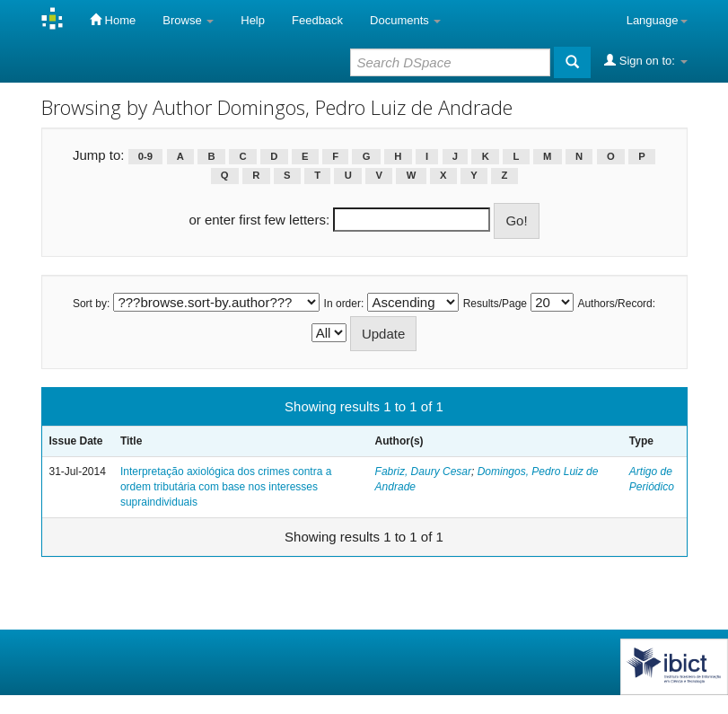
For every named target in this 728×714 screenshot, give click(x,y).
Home (113, 20)
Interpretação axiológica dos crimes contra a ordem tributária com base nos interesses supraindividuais (226, 487)
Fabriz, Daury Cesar (423, 472)
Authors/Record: (616, 304)
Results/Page (495, 304)
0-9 (145, 156)
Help (253, 20)
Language (657, 20)
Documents (405, 20)
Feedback (317, 20)
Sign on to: (645, 60)
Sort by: (91, 304)
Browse (188, 20)
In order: (344, 304)
